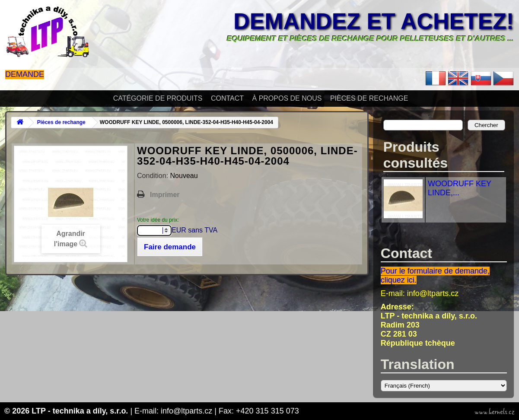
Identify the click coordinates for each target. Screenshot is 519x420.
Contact (227, 98)
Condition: (154, 176)
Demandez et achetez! (374, 21)
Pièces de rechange (369, 98)
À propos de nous (287, 98)
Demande (25, 74)
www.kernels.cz (495, 412)
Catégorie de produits (158, 98)
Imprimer (165, 195)
